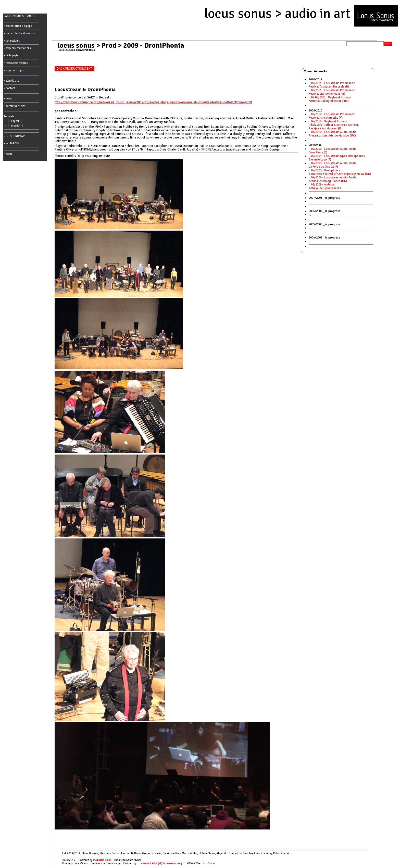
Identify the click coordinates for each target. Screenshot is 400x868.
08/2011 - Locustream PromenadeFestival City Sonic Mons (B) (332, 92)
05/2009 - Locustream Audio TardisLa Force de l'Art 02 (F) (333, 165)
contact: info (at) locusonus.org (161, 863)
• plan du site (12, 81)
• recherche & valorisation (20, 33)
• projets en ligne (14, 70)
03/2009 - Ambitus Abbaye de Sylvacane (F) (326, 186)
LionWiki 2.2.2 (102, 860)
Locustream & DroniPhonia (85, 89)
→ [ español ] (14, 126)
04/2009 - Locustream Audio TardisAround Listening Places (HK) (333, 179)
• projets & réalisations (17, 48)
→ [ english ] (14, 121)
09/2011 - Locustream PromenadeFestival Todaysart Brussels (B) (332, 85)
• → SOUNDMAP (15, 136)
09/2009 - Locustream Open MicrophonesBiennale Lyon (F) (337, 158)
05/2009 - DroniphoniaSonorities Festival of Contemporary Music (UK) (341, 172)
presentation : (66, 111)
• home (8, 154)
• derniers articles (15, 106)
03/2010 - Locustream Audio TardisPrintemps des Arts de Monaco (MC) (333, 134)
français (9, 116)
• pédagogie (11, 55)
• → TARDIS (12, 143)
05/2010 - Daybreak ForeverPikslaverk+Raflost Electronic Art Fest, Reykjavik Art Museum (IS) (334, 125)
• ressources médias (16, 63)
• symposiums (12, 41)
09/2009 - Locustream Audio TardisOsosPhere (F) (333, 151)
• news (8, 99)
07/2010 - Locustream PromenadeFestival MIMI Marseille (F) (332, 116)
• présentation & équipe (18, 26)
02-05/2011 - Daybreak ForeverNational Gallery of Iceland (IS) (330, 99)
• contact (10, 88)
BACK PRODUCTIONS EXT (74, 69)
